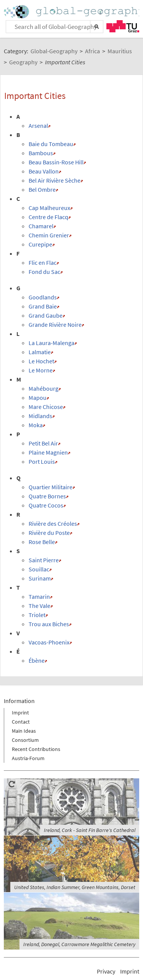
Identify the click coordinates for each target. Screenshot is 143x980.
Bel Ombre (42, 189)
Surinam (40, 578)
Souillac (39, 569)
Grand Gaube (46, 315)
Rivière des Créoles (53, 523)
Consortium (25, 740)
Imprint (20, 713)
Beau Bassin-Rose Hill (56, 162)
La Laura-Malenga (51, 343)
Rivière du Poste (49, 533)
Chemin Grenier (49, 235)
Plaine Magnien (48, 452)
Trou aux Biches (49, 624)
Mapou (38, 398)
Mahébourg (43, 388)
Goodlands (43, 297)
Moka (36, 425)
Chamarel (41, 226)
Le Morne (41, 370)
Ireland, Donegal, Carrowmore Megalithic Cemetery (79, 944)
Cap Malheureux (49, 208)
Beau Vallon (44, 171)
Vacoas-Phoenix (49, 642)
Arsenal (38, 126)
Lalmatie (40, 352)
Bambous (41, 153)
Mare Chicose (46, 407)
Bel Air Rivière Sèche (55, 180)
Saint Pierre (44, 560)
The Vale (39, 606)
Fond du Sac (44, 272)
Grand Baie (43, 306)
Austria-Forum (28, 758)
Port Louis (42, 461)
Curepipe (40, 244)
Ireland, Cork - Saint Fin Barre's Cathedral (90, 830)
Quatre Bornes (47, 496)
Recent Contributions (36, 749)
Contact (21, 722)
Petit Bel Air (43, 443)
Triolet (37, 615)
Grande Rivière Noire (55, 325)
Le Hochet (41, 361)
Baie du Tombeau (51, 144)
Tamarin (39, 597)
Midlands (40, 416)
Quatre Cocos (46, 505)
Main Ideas (24, 731)
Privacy (106, 971)
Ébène (37, 660)
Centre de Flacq (48, 217)
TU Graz (123, 26)
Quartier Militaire (51, 487)
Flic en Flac (43, 262)
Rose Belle (42, 542)
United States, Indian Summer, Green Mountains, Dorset (75, 887)
